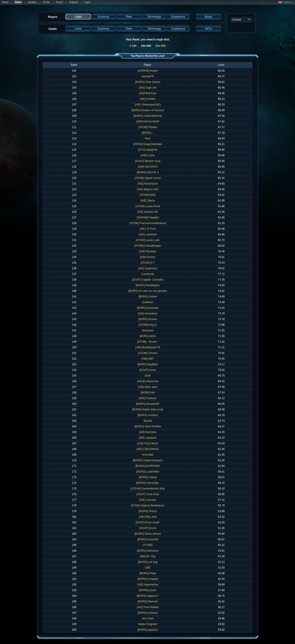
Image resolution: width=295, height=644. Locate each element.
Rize (148, 138)
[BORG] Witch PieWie (148, 426)
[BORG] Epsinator (148, 308)
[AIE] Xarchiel (148, 500)
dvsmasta (148, 330)
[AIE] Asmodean (148, 314)
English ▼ (286, 2)
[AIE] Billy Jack (148, 517)
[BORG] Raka (148, 573)
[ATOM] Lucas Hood (148, 206)
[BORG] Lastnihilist (148, 472)
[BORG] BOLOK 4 (148, 172)
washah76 (148, 76)
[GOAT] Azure (148, 370)
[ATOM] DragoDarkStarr (148, 144)
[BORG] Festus (148, 511)
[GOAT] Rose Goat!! (148, 522)
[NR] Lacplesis (148, 438)
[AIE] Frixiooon (148, 398)
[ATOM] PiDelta (148, 127)
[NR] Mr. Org (148, 556)
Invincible (148, 455)
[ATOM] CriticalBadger (148, 246)
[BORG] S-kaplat (148, 579)
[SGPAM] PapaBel (148, 218)
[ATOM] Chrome (148, 353)
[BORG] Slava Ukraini (148, 534)
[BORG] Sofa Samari (148, 82)
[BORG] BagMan (148, 364)
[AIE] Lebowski (148, 234)
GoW (148, 376)
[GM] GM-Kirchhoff (148, 122)
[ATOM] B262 (148, 195)
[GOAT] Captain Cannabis (148, 280)
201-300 (160, 46)
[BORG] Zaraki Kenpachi (148, 460)
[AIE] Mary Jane (148, 387)
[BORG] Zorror (148, 590)
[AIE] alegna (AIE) (148, 189)
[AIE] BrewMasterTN (148, 347)
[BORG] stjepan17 (148, 596)
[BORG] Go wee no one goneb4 (148, 291)
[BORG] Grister (148, 297)
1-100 (133, 46)
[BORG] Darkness (148, 551)
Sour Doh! (148, 618)
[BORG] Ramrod (148, 602)
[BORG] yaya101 (148, 630)
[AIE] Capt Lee (148, 88)
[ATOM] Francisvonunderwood (148, 223)
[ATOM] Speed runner (148, 178)
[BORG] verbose (148, 613)
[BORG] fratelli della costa (148, 410)
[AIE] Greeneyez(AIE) (148, 105)
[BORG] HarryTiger (148, 483)
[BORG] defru (148, 336)
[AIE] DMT (148, 359)
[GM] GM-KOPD (148, 167)
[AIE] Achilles (148, 99)
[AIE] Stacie (148, 201)
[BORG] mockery (148, 415)
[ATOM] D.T (148, 263)
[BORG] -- (148, 133)
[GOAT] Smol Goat (148, 494)
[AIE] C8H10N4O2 (148, 449)
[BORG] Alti (148, 393)
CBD (148, 568)
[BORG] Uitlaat (148, 477)
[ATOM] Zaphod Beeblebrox (148, 506)
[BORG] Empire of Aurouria (148, 110)
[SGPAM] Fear (148, 93)
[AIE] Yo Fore (148, 229)
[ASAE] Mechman (148, 381)
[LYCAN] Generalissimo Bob (148, 489)
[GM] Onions (148, 257)
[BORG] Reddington (148, 285)
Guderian (148, 302)
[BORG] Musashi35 (148, 404)
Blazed (148, 421)
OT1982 (148, 545)
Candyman (148, 274)
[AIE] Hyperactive (148, 585)
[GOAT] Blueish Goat (148, 161)
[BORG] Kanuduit (148, 539)
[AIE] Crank (148, 155)
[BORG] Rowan (148, 319)
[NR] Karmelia (148, 432)
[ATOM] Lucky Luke (148, 240)
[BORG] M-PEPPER (148, 466)
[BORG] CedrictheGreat (148, 116)
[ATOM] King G (148, 325)
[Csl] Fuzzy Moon (148, 443)
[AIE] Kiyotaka (148, 251)
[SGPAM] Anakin (148, 71)
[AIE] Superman (148, 268)
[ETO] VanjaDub (148, 150)
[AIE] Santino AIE (148, 212)
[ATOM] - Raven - (148, 342)
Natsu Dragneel (148, 624)
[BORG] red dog (148, 562)
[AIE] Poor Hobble (148, 607)
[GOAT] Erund (148, 528)
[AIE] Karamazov (148, 184)
